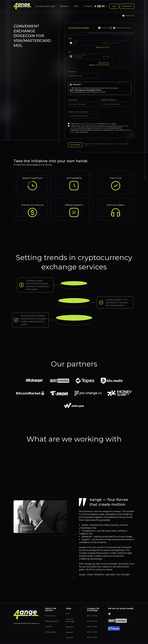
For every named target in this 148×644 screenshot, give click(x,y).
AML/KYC (111, 124)
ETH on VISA (93, 619)
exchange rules (123, 144)
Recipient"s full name (109, 100)
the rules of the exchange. (89, 124)
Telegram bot (128, 16)
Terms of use (51, 613)
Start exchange (76, 145)
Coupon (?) (78, 112)
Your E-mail (72, 72)
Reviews (64, 6)
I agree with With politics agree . (94, 124)
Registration (127, 6)
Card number (73, 100)
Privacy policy (52, 634)
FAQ (76, 6)
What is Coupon (81, 112)
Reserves (71, 626)
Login (114, 6)
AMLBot (105, 128)
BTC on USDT (94, 637)
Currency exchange (45, 6)
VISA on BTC (93, 625)
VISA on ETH (93, 631)
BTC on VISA (93, 613)
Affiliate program (49, 620)
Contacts (88, 6)
